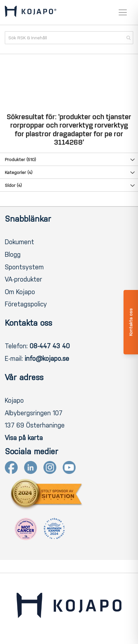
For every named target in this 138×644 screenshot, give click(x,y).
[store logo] (31, 13)
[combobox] (69, 38)
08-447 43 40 (50, 346)
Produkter (20, 160)
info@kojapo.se (47, 359)
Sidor (13, 185)
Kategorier (19, 173)
